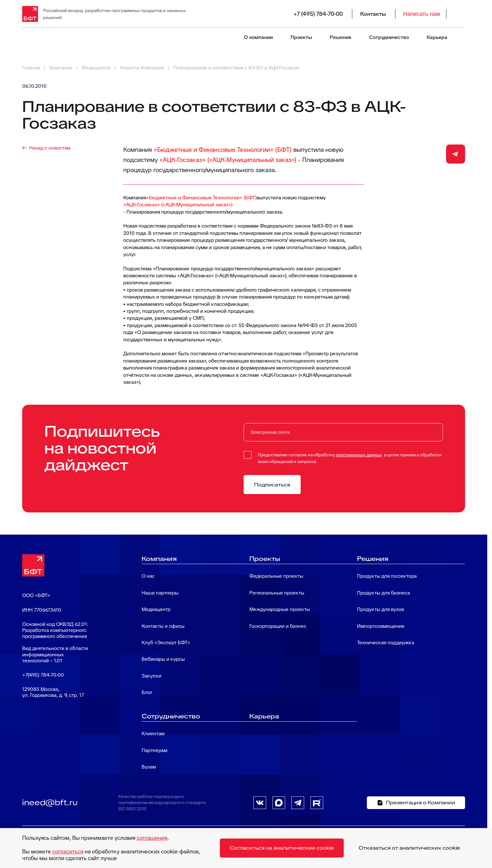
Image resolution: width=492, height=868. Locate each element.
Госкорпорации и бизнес (278, 626)
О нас (148, 576)
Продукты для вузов (380, 609)
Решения (341, 37)
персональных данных (359, 455)
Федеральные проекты (276, 576)
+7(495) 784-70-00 (43, 675)
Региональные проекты (277, 593)
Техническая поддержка (386, 643)
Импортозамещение (381, 626)
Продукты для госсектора (387, 576)
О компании (258, 37)
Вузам (149, 767)
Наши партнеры (160, 593)
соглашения (152, 838)
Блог (147, 692)
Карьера (437, 37)
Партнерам (154, 750)
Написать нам (422, 14)
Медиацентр (156, 609)
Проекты (301, 37)
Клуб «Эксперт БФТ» (166, 643)
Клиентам (153, 733)
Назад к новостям (50, 148)
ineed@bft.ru (50, 802)
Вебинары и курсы (163, 659)
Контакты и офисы (163, 626)
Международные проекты (280, 609)
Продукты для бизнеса (383, 593)
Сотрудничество (389, 37)
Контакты (373, 14)
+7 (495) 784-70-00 (318, 14)
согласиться (68, 851)
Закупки (151, 676)
